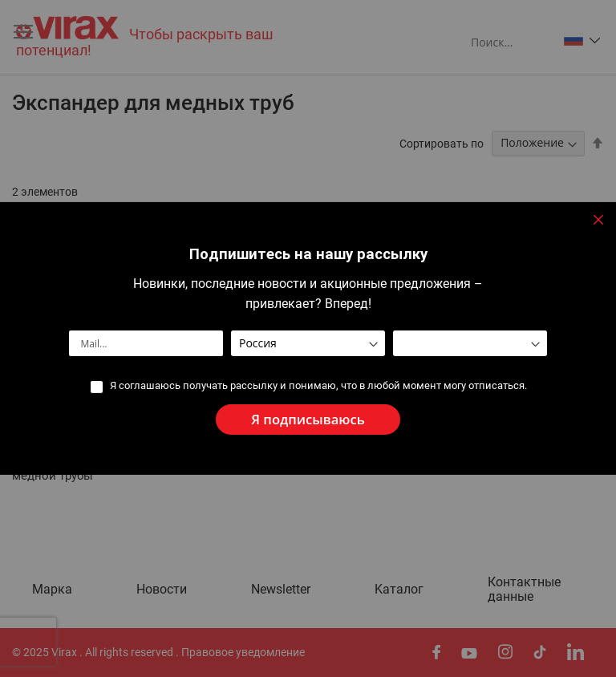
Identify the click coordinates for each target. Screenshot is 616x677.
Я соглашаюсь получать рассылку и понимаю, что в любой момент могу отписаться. (318, 386)
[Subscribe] (308, 420)
